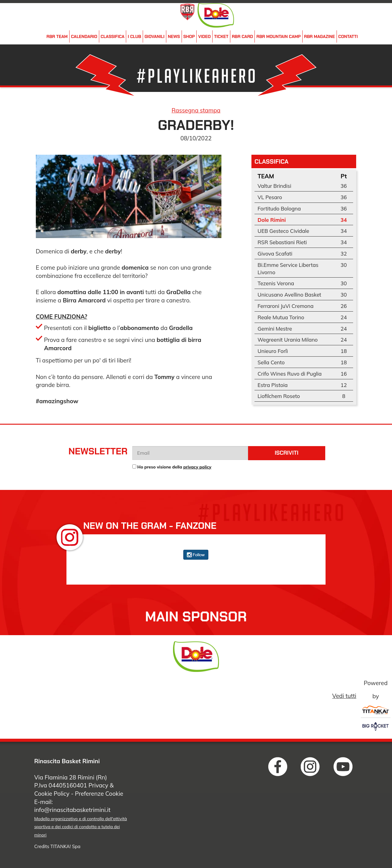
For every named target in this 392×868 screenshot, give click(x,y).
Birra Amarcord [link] (84, 300)
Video (204, 36)
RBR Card (242, 36)
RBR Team (57, 36)
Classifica (113, 36)
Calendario (84, 36)
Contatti (348, 36)
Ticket (221, 36)
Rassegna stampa (196, 110)
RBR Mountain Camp (278, 36)
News (174, 36)
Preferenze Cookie (99, 794)
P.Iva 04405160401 (61, 785)
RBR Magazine (320, 36)
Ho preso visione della (174, 467)
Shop (189, 36)
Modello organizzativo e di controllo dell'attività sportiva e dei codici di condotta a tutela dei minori (81, 827)
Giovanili (155, 36)
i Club (134, 36)
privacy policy (198, 467)
